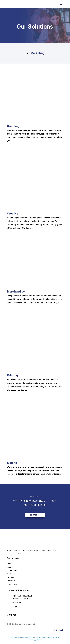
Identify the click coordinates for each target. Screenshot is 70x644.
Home (9, 564)
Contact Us (35, 515)
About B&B (11, 567)
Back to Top (58, 630)
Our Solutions (12, 571)
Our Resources (12, 574)
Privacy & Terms (13, 584)
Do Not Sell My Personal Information (22, 637)
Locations (10, 577)
